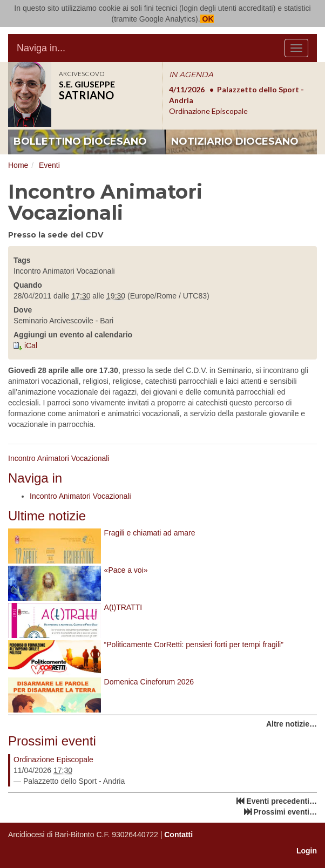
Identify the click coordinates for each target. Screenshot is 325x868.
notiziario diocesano (235, 141)
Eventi (49, 165)
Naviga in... (41, 48)
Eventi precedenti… (282, 801)
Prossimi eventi (52, 741)
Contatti (178, 835)
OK (207, 19)
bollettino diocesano (80, 141)
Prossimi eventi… (286, 812)
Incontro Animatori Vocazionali (59, 458)
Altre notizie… (292, 724)
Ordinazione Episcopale (53, 760)
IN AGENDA (191, 74)
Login (307, 851)
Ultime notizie (47, 516)
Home (18, 165)
